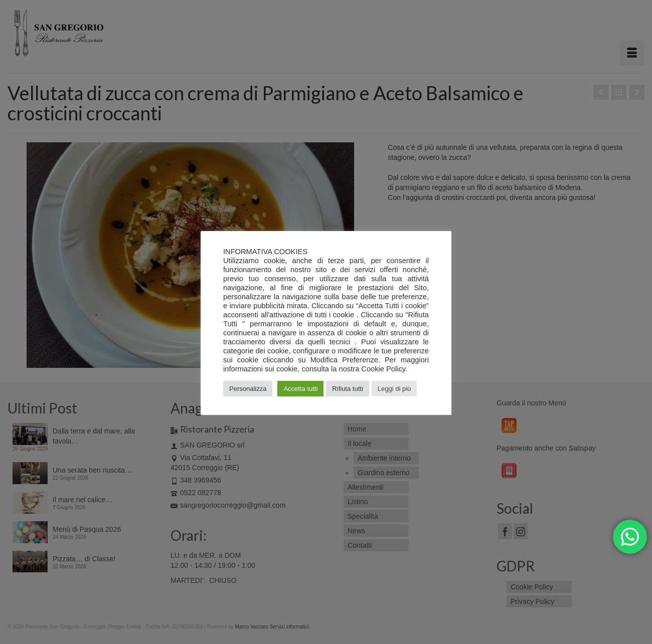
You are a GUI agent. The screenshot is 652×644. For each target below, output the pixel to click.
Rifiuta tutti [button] (347, 389)
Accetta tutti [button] (300, 389)
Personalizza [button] (248, 389)
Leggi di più (394, 389)
